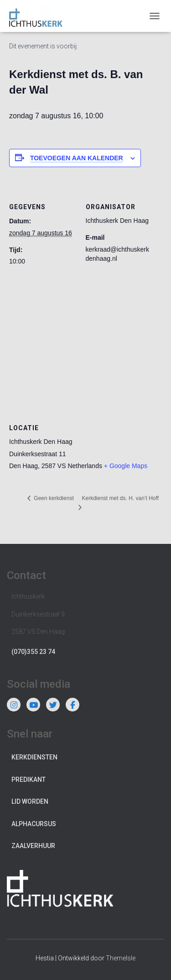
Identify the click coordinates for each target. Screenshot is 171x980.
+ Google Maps (126, 466)
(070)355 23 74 (33, 652)
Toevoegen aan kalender (77, 158)
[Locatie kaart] (85, 345)
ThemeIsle (121, 958)
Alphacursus (34, 824)
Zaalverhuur (33, 846)
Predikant (28, 780)
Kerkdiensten (34, 757)
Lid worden (30, 801)
